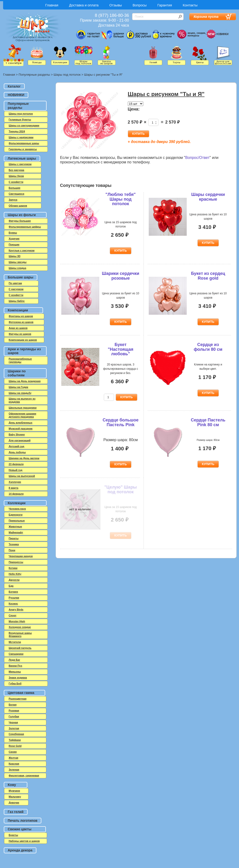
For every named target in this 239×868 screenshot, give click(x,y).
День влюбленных (21, 423)
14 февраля (16, 494)
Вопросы (140, 5)
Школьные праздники (23, 408)
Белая (13, 705)
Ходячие (14, 239)
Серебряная (17, 734)
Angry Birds (16, 609)
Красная (14, 764)
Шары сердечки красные (208, 197)
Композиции (18, 310)
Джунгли (14, 580)
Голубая (14, 716)
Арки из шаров (18, 328)
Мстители (15, 642)
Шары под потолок (67, 75)
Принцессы (16, 562)
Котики (13, 568)
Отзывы (116, 5)
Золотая (14, 728)
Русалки (14, 598)
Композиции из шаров (23, 340)
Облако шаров (18, 206)
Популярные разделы (34, 75)
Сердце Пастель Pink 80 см (208, 422)
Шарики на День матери (24, 458)
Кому (12, 785)
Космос (13, 604)
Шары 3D (15, 256)
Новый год (16, 470)
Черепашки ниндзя (21, 556)
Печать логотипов (23, 821)
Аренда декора (20, 850)
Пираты (14, 538)
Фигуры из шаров (20, 334)
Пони (12, 550)
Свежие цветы (20, 829)
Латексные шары (22, 158)
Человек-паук (17, 509)
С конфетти (16, 295)
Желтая (14, 758)
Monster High (17, 621)
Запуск (13, 200)
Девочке (14, 803)
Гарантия (165, 5)
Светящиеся (17, 194)
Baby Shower (17, 434)
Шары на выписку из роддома (22, 400)
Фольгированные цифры (25, 227)
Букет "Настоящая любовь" (121, 349)
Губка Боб (15, 683)
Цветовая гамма (21, 693)
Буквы (13, 233)
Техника (14, 544)
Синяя (13, 752)
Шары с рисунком (20, 164)
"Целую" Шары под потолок (121, 489)
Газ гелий (16, 812)
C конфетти (16, 182)
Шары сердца (18, 268)
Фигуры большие (20, 221)
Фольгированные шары (24, 143)
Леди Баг (14, 660)
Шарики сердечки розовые (121, 276)
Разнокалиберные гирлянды (20, 360)
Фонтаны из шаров (21, 316)
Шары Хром (16, 176)
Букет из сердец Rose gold (208, 276)
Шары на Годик (19, 387)
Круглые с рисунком (22, 250)
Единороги (16, 515)
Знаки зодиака (18, 678)
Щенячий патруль (20, 648)
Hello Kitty (15, 574)
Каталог (14, 86)
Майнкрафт (16, 532)
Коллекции (17, 503)
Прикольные (17, 521)
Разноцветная (18, 699)
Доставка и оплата (84, 5)
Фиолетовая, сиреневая (24, 776)
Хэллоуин (15, 482)
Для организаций (20, 440)
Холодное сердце (20, 627)
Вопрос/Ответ (197, 158)
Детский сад (17, 446)
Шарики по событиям (17, 373)
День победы (17, 452)
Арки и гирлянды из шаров (24, 351)
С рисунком (16, 289)
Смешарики (16, 654)
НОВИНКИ (16, 95)
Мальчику (15, 797)
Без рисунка (17, 170)
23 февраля (16, 464)
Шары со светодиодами (24, 125)
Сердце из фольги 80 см (208, 347)
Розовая (14, 711)
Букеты (13, 835)
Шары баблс (17, 301)
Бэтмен (13, 592)
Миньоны (15, 672)
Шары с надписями (21, 137)
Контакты (190, 5)
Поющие (14, 245)
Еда (11, 586)
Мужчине (14, 791)
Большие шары (21, 277)
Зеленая (14, 770)
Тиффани (15, 740)
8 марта (14, 488)
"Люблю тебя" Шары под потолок (121, 199)
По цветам (15, 283)
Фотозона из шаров (21, 322)
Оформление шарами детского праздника (23, 415)
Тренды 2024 (17, 131)
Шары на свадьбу (20, 393)
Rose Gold (15, 746)
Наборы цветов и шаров (24, 841)
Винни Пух (16, 666)
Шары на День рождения (25, 381)
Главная (52, 5)
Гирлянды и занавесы (23, 149)
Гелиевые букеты (20, 120)
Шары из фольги (22, 215)
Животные (15, 526)
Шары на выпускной (22, 476)
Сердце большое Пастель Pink (121, 422)
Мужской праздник (21, 429)
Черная (13, 722)
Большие (15, 188)
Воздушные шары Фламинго (20, 635)
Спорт (13, 615)
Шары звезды (18, 262)
